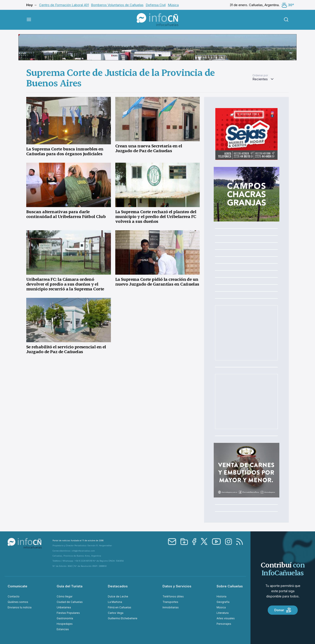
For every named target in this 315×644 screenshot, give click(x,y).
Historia (221, 596)
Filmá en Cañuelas (120, 607)
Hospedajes (65, 624)
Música (173, 5)
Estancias (63, 629)
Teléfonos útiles (173, 596)
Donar (283, 610)
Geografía (223, 602)
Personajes (224, 624)
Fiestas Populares (68, 613)
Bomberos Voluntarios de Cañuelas (117, 5)
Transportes (170, 602)
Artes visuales (226, 618)
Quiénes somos (18, 602)
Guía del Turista (70, 586)
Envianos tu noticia (20, 607)
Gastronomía (65, 618)
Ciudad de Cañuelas (70, 602)
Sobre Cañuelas (230, 586)
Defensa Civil (156, 5)
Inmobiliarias (171, 607)
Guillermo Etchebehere (123, 618)
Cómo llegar (65, 596)
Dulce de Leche (118, 596)
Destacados (118, 586)
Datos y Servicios (177, 586)
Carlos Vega (116, 613)
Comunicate (17, 586)
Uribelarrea (64, 607)
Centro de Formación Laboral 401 (64, 5)
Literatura (223, 613)
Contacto (14, 596)
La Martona (115, 602)
